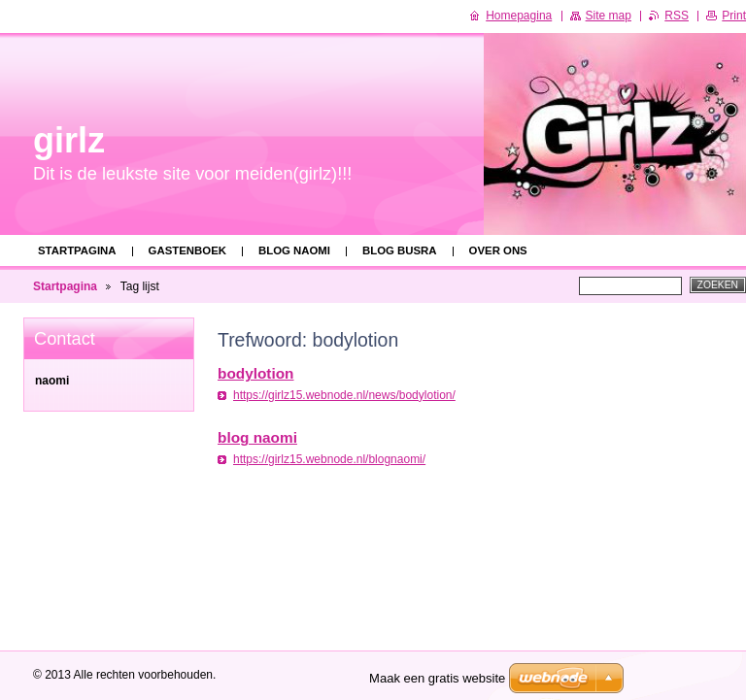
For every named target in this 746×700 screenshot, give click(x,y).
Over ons (498, 250)
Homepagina (519, 16)
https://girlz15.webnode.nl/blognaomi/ (329, 459)
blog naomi (294, 250)
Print (734, 16)
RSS (677, 16)
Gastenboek (187, 250)
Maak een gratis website (437, 678)
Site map (609, 16)
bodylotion (255, 373)
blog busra (400, 250)
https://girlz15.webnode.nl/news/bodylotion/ (344, 395)
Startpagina (77, 250)
